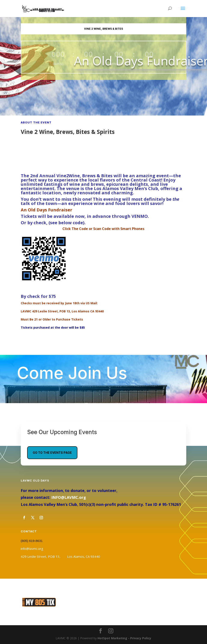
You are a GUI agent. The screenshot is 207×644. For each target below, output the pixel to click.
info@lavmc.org (32, 549)
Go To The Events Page (52, 453)
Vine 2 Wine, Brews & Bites (103, 29)
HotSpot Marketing (112, 638)
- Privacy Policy (139, 638)
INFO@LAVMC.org (69, 497)
